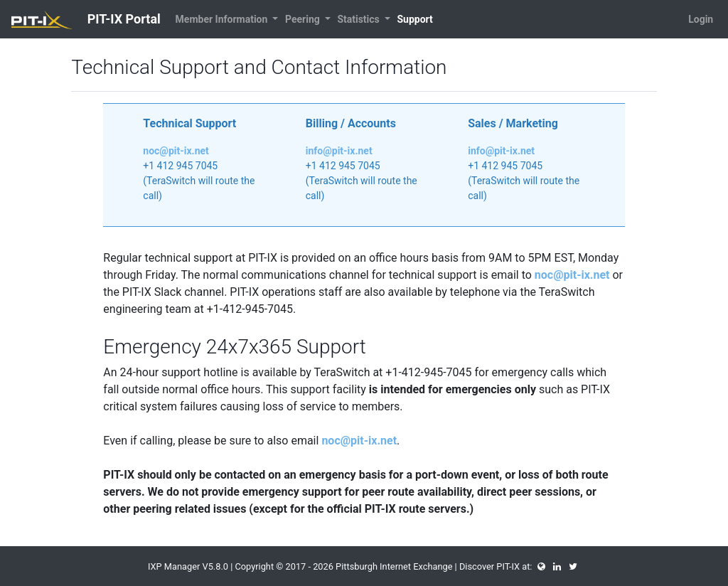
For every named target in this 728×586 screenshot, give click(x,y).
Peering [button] (304, 19)
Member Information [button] (223, 19)
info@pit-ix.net (339, 151)
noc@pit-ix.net (176, 151)
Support (414, 19)
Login (701, 19)
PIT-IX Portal (86, 20)
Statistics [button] (359, 19)
